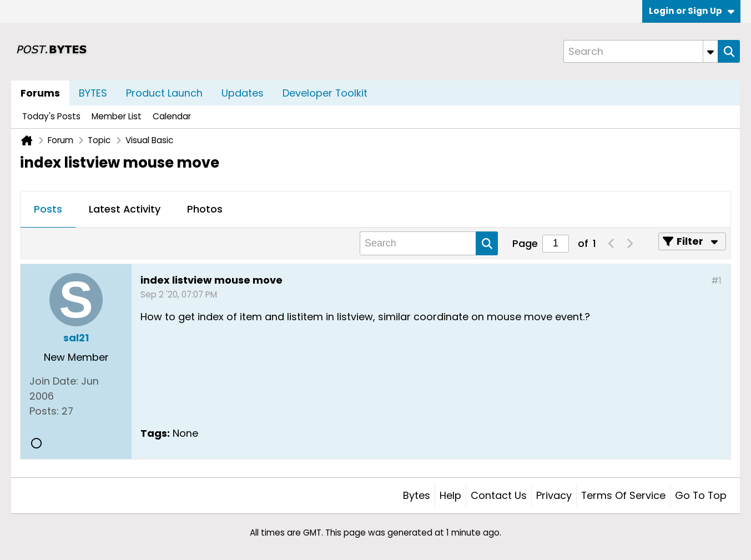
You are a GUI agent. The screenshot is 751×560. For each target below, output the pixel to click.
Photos (205, 209)
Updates (243, 93)
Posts (48, 209)
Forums (40, 93)
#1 (716, 281)
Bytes (417, 495)
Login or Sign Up (692, 11)
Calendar (172, 116)
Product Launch (164, 93)
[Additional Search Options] (710, 51)
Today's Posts (51, 116)
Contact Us (499, 495)
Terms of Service (623, 495)
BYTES (93, 93)
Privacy (554, 495)
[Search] (641, 51)
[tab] (48, 210)
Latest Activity (125, 209)
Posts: (44, 411)
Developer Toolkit (325, 93)
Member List (117, 116)
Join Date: (54, 381)
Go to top (701, 495)
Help (450, 495)
